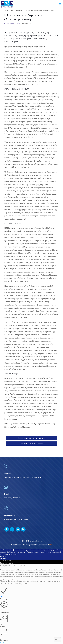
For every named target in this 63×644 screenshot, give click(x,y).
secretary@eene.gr (12, 498)
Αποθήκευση (4, 643)
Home (6, 10)
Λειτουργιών (4, 613)
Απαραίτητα (4, 599)
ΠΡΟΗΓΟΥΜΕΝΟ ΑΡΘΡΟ (32, 438)
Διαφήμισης (4, 640)
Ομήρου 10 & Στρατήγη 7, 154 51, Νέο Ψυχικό (23, 477)
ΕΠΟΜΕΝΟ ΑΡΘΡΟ (31, 444)
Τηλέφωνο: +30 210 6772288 (16, 520)
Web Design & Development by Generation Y (32, 545)
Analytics (3, 626)
